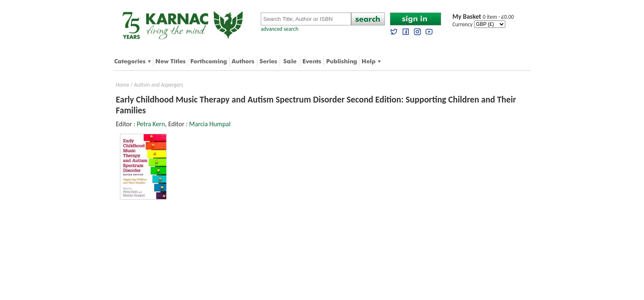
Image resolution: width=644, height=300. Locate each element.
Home (123, 85)
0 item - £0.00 (483, 17)
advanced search (280, 29)
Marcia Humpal (210, 124)
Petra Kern (151, 124)
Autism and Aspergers (159, 85)
